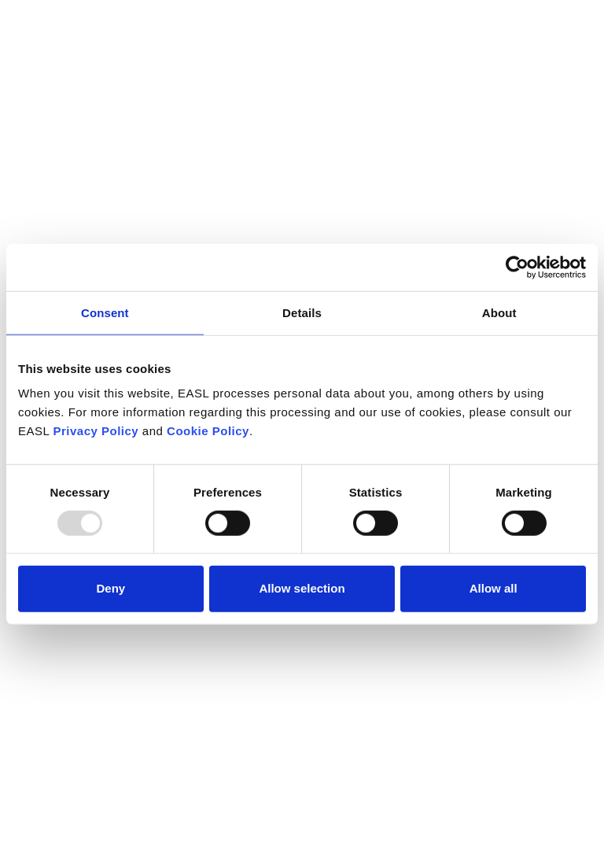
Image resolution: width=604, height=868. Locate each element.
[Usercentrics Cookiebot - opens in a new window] (517, 267)
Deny (110, 588)
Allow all (494, 588)
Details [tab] (302, 312)
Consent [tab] (105, 312)
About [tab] (499, 312)
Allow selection (302, 588)
